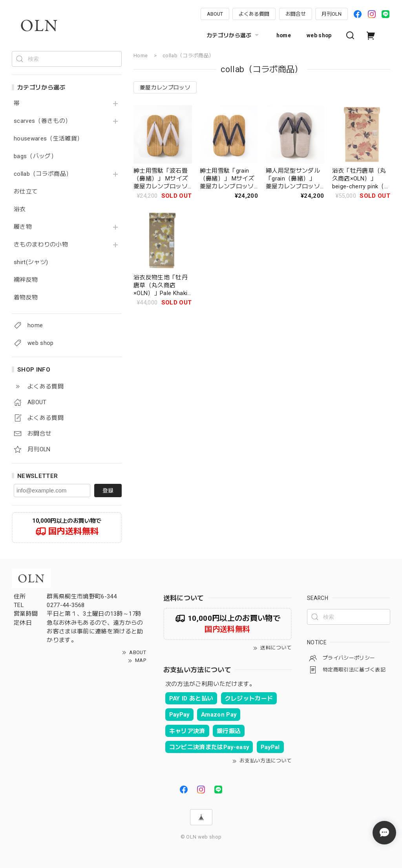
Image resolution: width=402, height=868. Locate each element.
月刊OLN (332, 14)
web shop (319, 35)
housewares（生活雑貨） (48, 139)
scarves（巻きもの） (42, 121)
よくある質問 (254, 14)
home (284, 35)
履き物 (23, 227)
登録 (108, 491)
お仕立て (26, 192)
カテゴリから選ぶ (234, 35)
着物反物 (26, 298)
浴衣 (20, 209)
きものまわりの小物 (41, 245)
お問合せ (296, 14)
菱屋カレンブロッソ (165, 88)
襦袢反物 (26, 280)
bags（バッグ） (35, 156)
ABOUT (215, 14)
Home (141, 56)
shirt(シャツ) (31, 262)
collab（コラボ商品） (43, 174)
